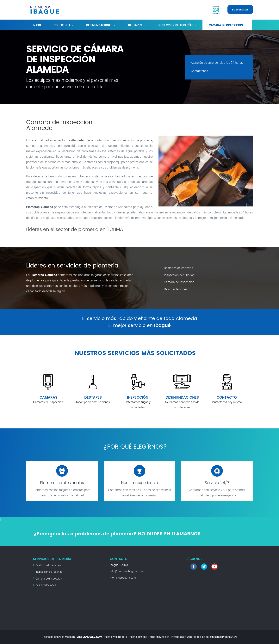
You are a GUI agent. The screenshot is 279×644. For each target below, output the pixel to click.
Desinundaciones (176, 289)
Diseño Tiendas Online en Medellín (149, 637)
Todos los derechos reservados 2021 (215, 637)
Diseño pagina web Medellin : (59, 637)
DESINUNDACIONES (99, 25)
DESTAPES (135, 25)
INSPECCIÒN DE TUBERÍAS (175, 25)
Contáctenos (199, 71)
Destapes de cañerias (178, 268)
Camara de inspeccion (179, 282)
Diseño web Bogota (115, 637)
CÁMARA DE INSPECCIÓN (226, 25)
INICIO (37, 25)
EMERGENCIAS (240, 9)
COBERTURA (62, 25)
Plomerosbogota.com (123, 577)
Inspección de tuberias (179, 275)
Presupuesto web (181, 637)
